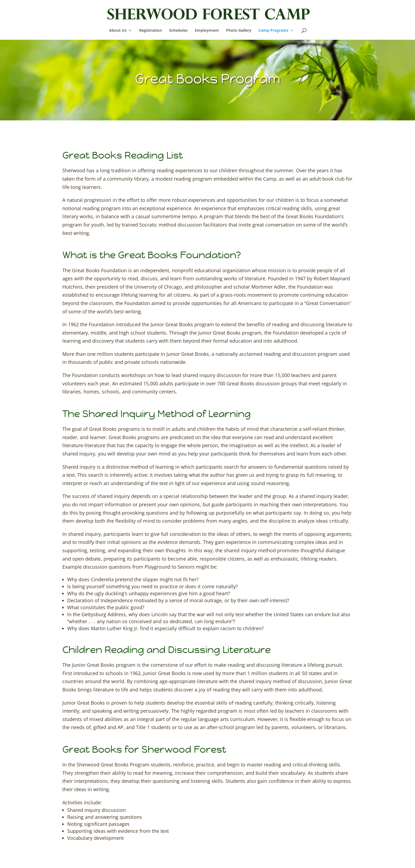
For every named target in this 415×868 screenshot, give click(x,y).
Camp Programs (273, 31)
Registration (151, 31)
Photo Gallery (239, 31)
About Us (118, 31)
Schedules (178, 31)
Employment (207, 31)
